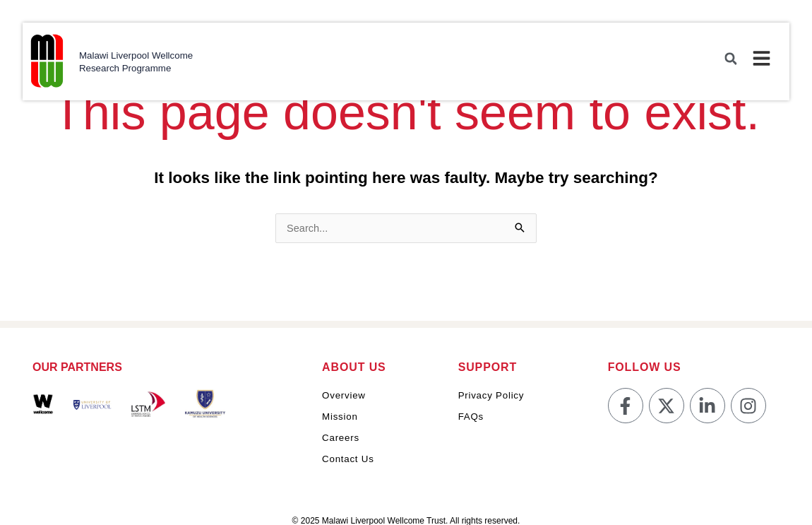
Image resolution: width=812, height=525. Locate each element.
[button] (729, 61)
